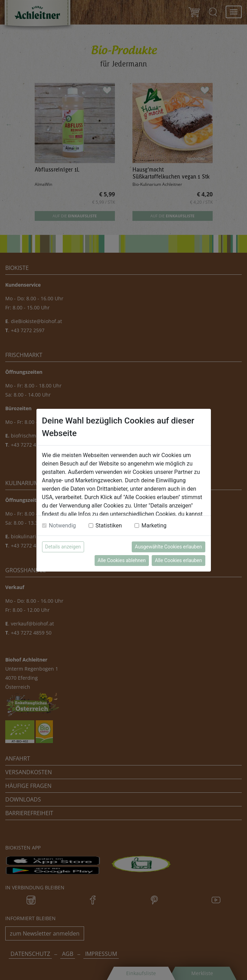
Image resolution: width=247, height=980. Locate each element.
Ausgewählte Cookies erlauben (169, 547)
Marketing (154, 526)
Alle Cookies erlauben (178, 560)
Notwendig (63, 526)
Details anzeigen (63, 547)
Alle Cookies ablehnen (122, 560)
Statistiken (109, 526)
